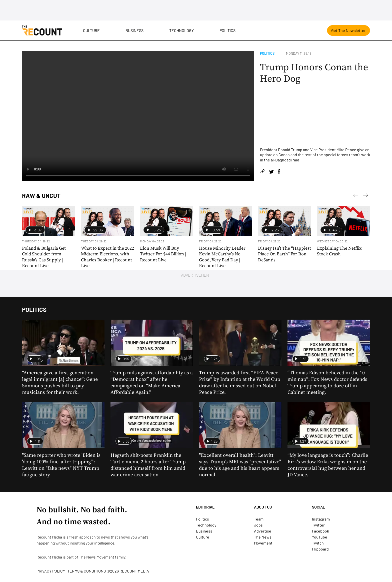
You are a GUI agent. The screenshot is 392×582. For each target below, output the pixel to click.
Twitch (318, 543)
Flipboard (320, 549)
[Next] (356, 196)
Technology (181, 30)
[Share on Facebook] (279, 172)
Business (134, 30)
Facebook (320, 531)
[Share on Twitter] (271, 172)
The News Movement (97, 557)
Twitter (318, 525)
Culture (91, 30)
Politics (227, 30)
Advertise (263, 531)
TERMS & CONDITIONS (86, 571)
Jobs (258, 525)
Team (259, 519)
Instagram (321, 519)
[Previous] (365, 196)
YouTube (320, 537)
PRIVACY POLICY (51, 571)
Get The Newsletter (348, 30)
